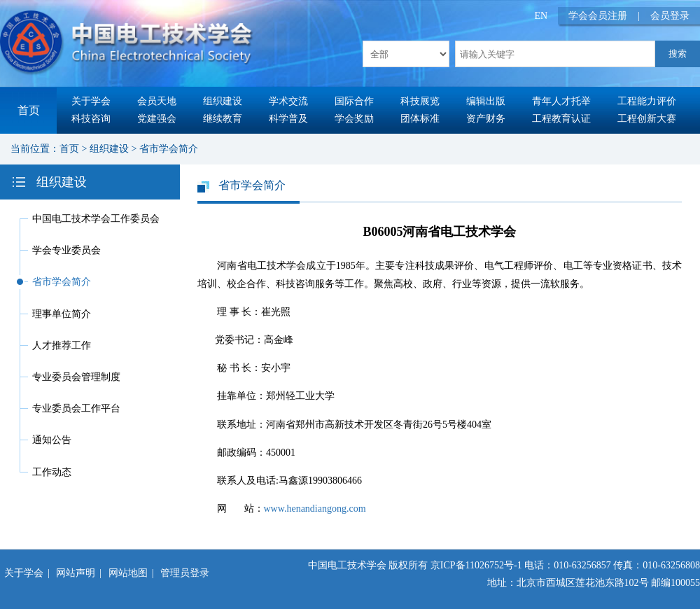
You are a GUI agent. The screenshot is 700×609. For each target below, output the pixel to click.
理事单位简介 (62, 314)
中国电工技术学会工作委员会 (96, 219)
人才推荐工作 (62, 345)
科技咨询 (91, 119)
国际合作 (354, 101)
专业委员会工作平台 (76, 408)
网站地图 (128, 573)
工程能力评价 (647, 101)
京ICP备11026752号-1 (476, 565)
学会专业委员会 (66, 250)
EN (541, 16)
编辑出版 (486, 101)
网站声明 (76, 573)
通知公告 (52, 440)
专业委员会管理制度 (76, 377)
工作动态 (52, 472)
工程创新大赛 (647, 119)
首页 (29, 110)
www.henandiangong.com (315, 509)
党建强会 (157, 119)
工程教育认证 (561, 119)
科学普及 (288, 119)
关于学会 (91, 101)
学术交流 (288, 101)
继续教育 (223, 119)
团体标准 (420, 119)
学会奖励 (354, 119)
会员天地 (157, 101)
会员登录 (670, 16)
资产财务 (486, 119)
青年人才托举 (561, 101)
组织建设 (223, 101)
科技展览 (420, 101)
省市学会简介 (169, 149)
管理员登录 (185, 573)
